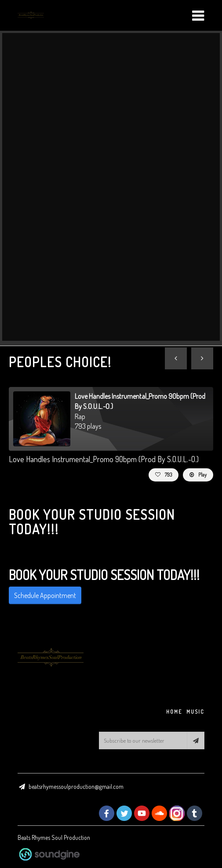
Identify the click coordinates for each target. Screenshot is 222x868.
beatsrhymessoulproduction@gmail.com (76, 786)
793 (164, 475)
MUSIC (195, 712)
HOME (174, 712)
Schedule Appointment (45, 595)
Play (198, 475)
